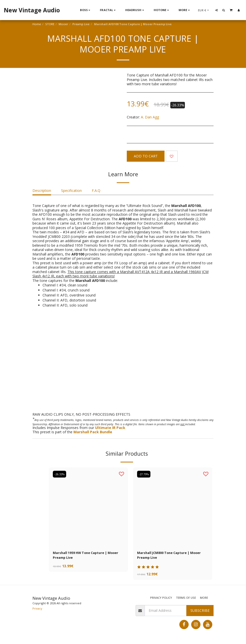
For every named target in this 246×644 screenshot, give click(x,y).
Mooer (63, 24)
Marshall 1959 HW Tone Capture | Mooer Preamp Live (83, 556)
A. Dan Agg (150, 117)
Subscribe (200, 612)
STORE (50, 24)
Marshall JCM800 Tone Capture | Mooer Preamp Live (173, 556)
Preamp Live (81, 24)
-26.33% (60, 474)
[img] (88, 507)
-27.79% (144, 474)
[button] (216, 10)
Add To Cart (146, 156)
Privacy (37, 609)
